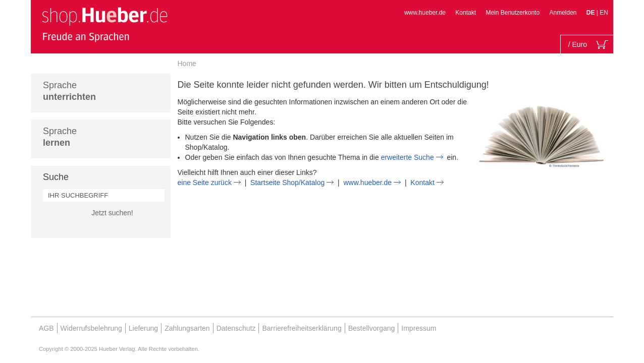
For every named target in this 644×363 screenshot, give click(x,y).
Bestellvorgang (372, 328)
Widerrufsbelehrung (91, 328)
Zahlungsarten (187, 328)
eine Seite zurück (205, 183)
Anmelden (563, 13)
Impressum (419, 328)
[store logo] (104, 24)
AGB (46, 328)
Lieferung (143, 328)
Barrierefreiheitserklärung (302, 328)
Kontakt (466, 13)
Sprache (69, 91)
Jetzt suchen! (112, 213)
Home (187, 64)
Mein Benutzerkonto (513, 13)
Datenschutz (236, 328)
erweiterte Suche (408, 157)
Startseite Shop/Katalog (287, 183)
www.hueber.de (425, 13)
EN (604, 13)
